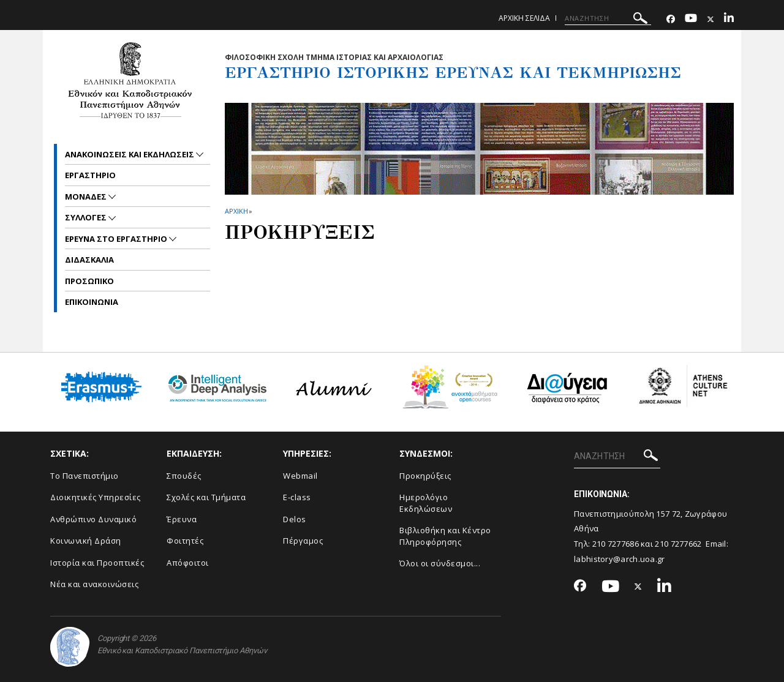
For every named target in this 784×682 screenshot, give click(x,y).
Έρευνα (182, 519)
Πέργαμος (303, 541)
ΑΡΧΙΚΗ (236, 211)
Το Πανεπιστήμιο (85, 476)
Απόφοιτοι (188, 563)
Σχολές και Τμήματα (206, 497)
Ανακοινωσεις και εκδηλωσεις (130, 154)
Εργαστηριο (90, 175)
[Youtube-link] (691, 19)
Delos (295, 519)
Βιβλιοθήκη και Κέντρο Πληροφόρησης (445, 536)
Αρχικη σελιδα (524, 18)
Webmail (300, 476)
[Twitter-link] (710, 19)
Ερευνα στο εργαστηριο (117, 239)
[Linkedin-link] (729, 19)
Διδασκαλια (89, 260)
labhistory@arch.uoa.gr (620, 559)
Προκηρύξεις (425, 476)
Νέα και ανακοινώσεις (94, 584)
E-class (297, 497)
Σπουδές (184, 476)
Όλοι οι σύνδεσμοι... (440, 563)
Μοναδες (87, 197)
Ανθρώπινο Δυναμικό (93, 519)
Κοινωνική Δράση (86, 541)
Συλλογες (87, 217)
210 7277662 (678, 544)
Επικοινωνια (92, 302)
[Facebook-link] (671, 19)
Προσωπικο (89, 281)
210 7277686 (616, 544)
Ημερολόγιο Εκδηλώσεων (426, 503)
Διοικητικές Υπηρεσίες (96, 497)
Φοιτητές (185, 541)
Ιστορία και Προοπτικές (97, 563)
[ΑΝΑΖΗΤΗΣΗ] (608, 18)
